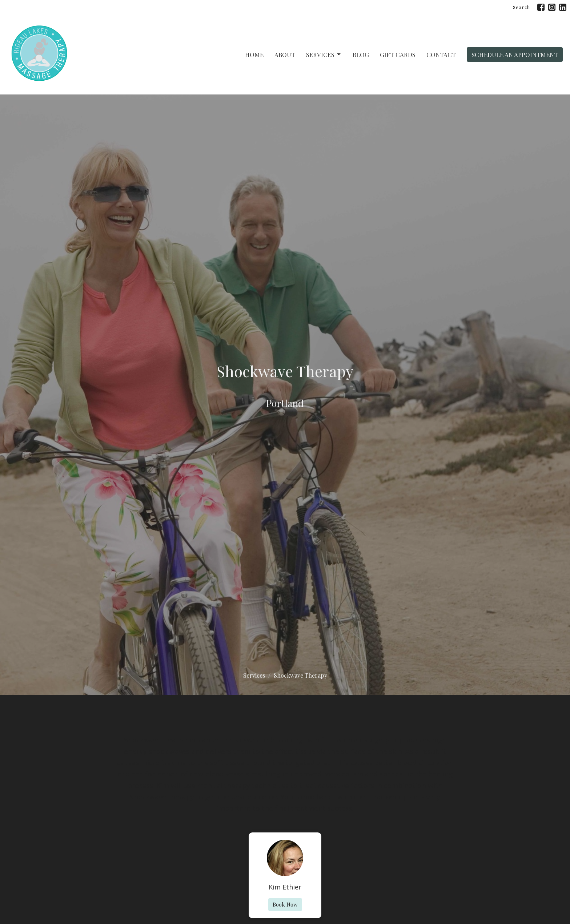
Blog (361, 55)
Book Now (285, 904)
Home (254, 55)
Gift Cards (398, 55)
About (285, 55)
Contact (441, 55)
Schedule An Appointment (515, 55)
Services (324, 55)
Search (521, 7)
